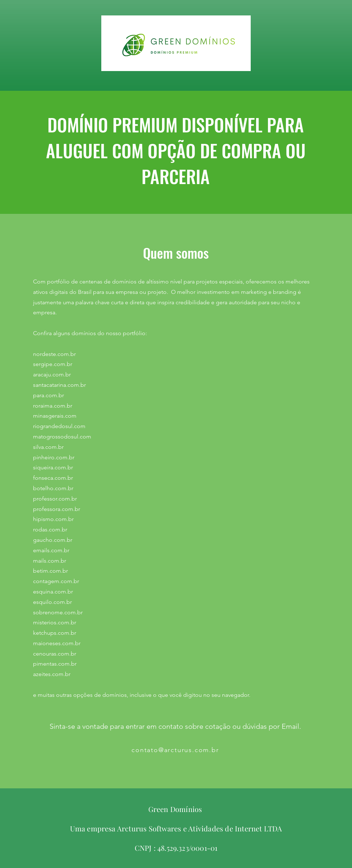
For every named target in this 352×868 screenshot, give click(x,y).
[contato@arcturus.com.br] (176, 750)
